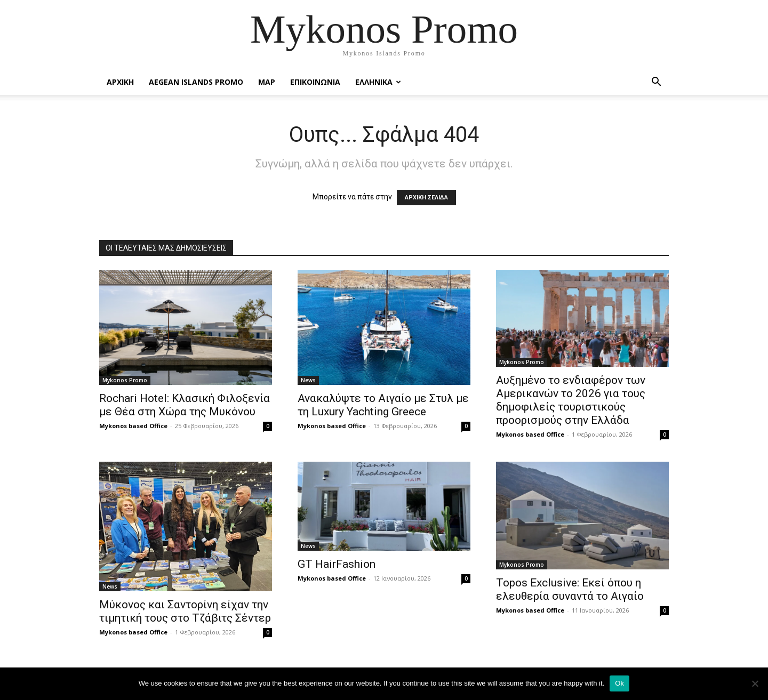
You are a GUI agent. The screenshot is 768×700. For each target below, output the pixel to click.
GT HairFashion (337, 564)
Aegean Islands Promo (196, 82)
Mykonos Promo (125, 380)
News (308, 380)
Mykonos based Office (133, 426)
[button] (656, 83)
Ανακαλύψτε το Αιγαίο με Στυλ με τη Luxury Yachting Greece (383, 405)
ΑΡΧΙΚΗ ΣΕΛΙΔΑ (426, 198)
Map (267, 82)
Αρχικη (120, 82)
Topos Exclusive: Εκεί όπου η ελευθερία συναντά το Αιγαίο (570, 589)
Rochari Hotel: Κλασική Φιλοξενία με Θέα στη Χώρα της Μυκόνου (185, 405)
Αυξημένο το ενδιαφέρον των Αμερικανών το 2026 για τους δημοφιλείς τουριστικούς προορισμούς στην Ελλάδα (571, 400)
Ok (619, 683)
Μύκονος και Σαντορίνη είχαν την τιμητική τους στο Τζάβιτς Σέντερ (185, 611)
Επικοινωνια (315, 82)
